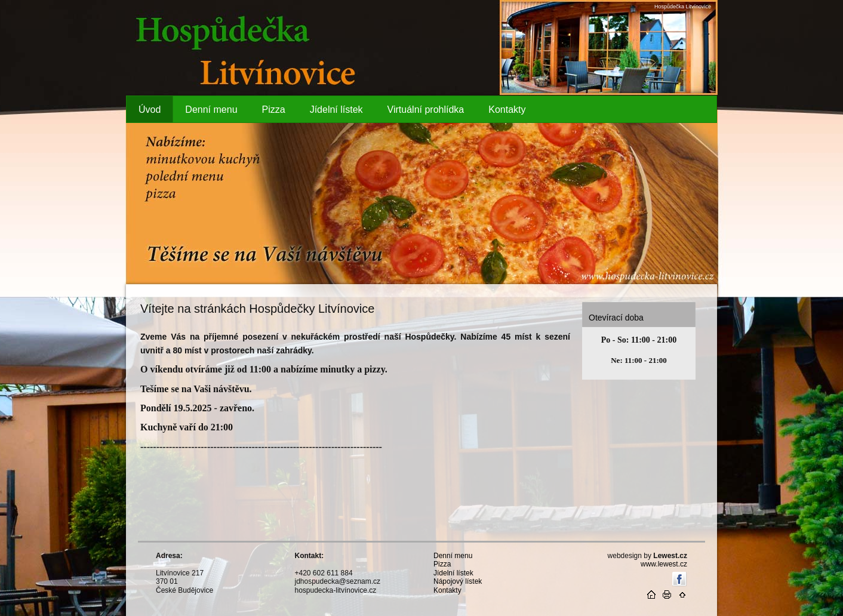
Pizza (442, 564)
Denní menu (453, 556)
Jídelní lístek (453, 573)
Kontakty (447, 590)
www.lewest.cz (664, 564)
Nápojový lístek (458, 581)
